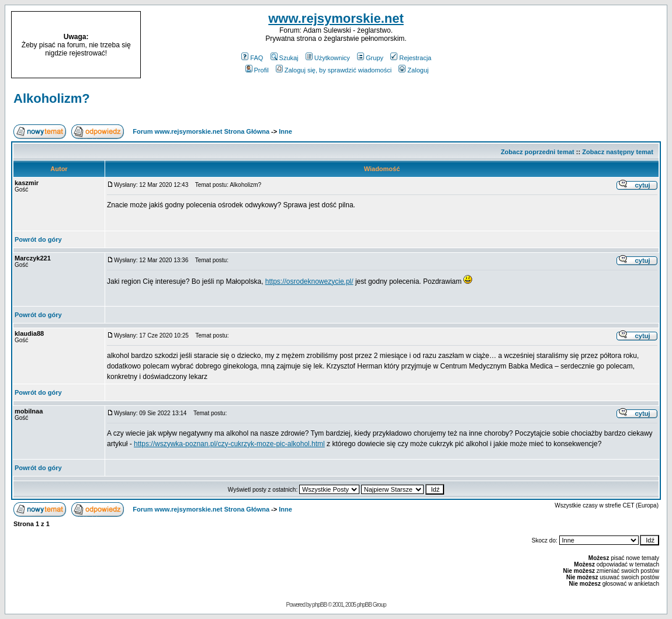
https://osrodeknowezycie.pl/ (309, 281)
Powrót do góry (38, 239)
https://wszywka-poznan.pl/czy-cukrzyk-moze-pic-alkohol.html (229, 444)
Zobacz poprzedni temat (538, 152)
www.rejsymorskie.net (336, 18)
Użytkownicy (328, 58)
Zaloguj (413, 70)
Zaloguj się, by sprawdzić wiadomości (334, 70)
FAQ (252, 58)
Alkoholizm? (52, 98)
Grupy (370, 58)
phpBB (319, 605)
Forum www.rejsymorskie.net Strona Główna (201, 131)
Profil (257, 70)
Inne (285, 131)
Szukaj (285, 58)
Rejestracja (411, 58)
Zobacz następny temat (618, 152)
